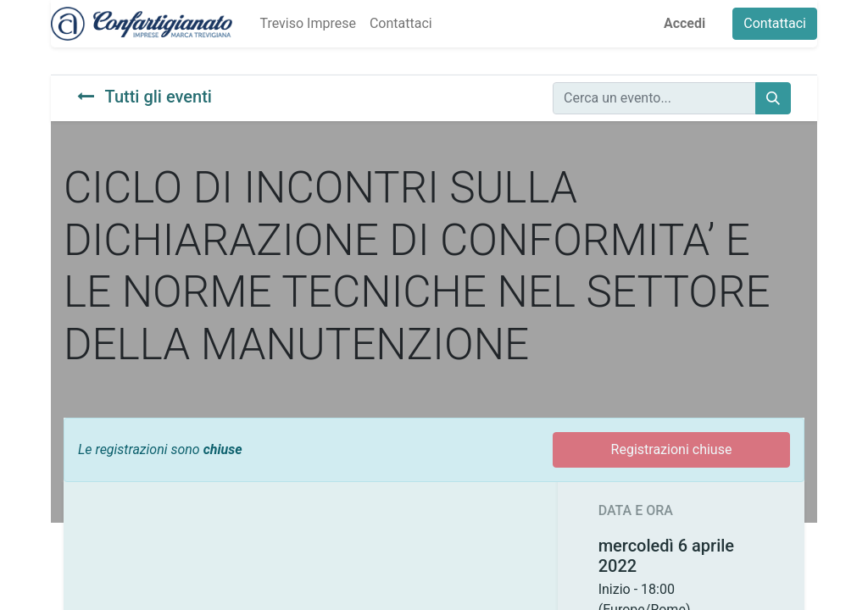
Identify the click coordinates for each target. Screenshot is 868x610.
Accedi (684, 23)
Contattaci (775, 23)
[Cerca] (773, 98)
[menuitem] (307, 24)
